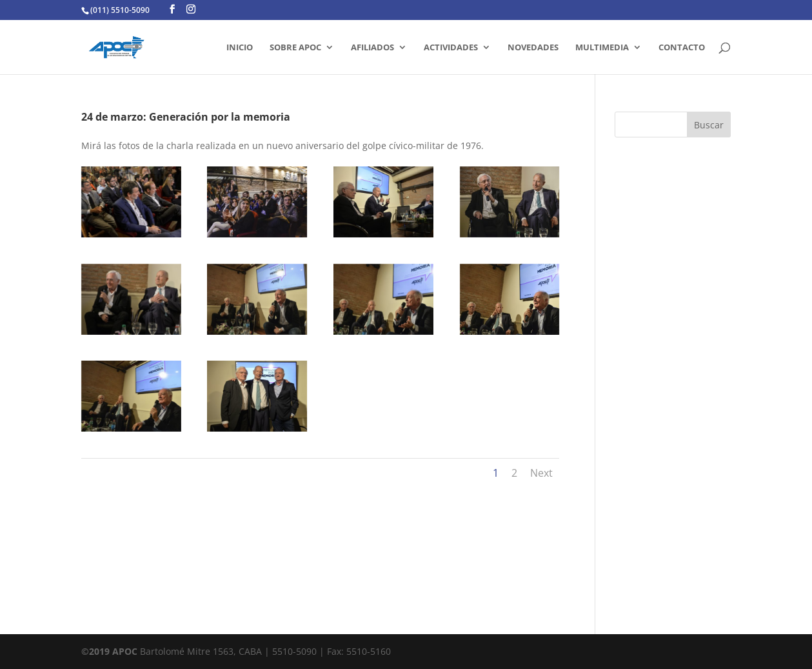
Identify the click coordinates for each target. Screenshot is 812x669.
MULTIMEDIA (602, 48)
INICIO (240, 48)
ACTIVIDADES (451, 48)
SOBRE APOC (295, 48)
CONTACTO (682, 48)
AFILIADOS (372, 48)
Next (541, 473)
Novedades (533, 48)
